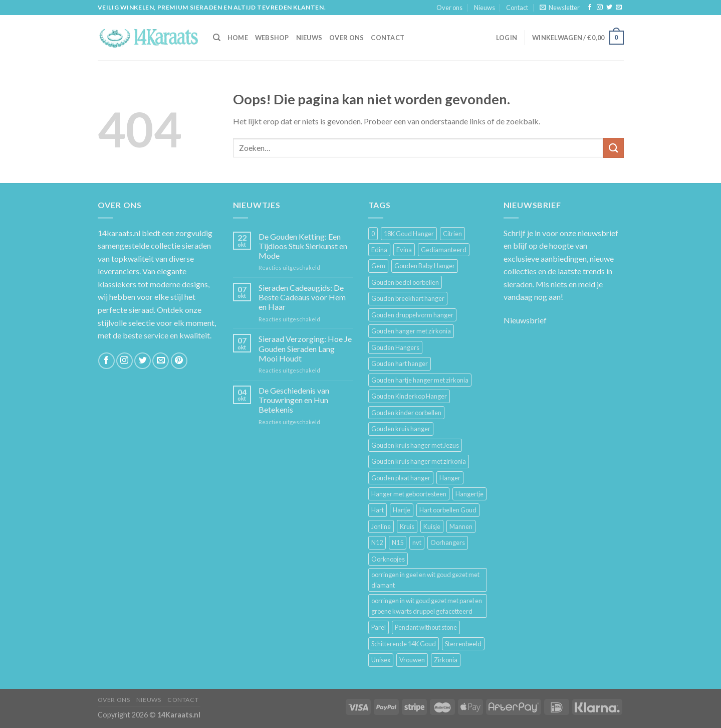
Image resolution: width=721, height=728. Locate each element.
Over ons (449, 8)
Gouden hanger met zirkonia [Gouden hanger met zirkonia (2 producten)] (411, 331)
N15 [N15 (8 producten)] (398, 542)
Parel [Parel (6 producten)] (379, 627)
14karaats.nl (119, 233)
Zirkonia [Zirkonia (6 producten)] (446, 660)
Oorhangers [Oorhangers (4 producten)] (448, 542)
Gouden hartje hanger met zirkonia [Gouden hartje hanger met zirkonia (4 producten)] (420, 380)
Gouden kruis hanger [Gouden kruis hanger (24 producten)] (401, 429)
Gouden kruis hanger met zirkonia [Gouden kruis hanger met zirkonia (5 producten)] (419, 461)
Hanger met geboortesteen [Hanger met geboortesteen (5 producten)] (409, 494)
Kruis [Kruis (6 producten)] (407, 526)
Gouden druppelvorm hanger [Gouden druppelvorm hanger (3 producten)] (412, 315)
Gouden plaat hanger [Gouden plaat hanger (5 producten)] (401, 478)
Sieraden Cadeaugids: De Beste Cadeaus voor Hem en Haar (302, 297)
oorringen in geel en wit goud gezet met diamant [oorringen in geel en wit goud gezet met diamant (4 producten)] (425, 580)
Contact (517, 8)
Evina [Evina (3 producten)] (404, 250)
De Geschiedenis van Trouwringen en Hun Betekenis (294, 400)
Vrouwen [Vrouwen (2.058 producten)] (412, 660)
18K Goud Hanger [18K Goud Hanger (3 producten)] (409, 234)
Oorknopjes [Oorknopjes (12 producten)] (388, 559)
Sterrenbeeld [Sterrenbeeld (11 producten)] (463, 644)
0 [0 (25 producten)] (373, 234)
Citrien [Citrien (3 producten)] (452, 234)
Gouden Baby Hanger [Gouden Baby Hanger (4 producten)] (425, 266)
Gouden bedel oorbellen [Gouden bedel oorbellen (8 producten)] (405, 282)
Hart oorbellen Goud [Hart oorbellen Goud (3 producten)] (448, 510)
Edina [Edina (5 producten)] (379, 250)
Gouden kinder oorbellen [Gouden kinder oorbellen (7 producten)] (406, 413)
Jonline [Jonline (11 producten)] (381, 526)
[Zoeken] (217, 38)
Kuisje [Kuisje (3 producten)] (432, 526)
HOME (238, 38)
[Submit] (613, 148)
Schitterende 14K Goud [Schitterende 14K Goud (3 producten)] (404, 644)
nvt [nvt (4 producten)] (417, 542)
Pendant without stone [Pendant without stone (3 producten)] (426, 627)
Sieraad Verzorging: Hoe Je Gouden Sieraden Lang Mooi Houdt (305, 348)
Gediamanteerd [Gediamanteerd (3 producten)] (444, 250)
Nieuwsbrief (525, 320)
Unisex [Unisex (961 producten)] (381, 660)
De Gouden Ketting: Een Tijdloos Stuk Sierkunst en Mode (303, 246)
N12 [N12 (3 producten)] (377, 542)
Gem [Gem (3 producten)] (378, 266)
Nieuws (485, 8)
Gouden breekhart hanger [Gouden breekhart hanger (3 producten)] (408, 298)
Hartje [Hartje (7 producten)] (402, 510)
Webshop (272, 38)
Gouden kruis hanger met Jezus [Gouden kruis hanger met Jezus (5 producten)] (415, 445)
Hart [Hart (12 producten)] (378, 510)
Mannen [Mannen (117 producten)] (461, 526)
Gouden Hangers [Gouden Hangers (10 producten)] (395, 347)
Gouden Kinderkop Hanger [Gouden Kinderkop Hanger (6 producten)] (409, 396)
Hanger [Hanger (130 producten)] (450, 478)
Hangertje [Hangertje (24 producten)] (469, 494)
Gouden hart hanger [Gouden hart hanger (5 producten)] (400, 363)
